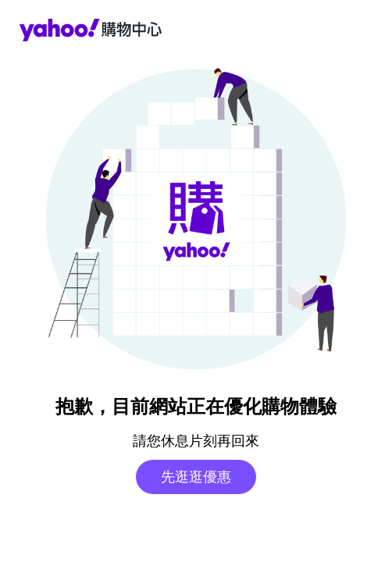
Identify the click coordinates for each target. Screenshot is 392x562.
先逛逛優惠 (196, 477)
